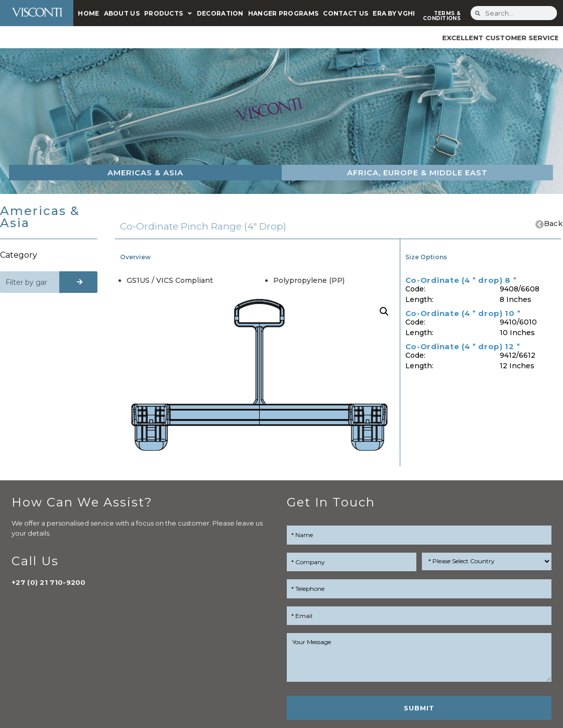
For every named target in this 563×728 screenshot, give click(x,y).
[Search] (79, 282)
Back (553, 224)
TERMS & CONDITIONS (442, 16)
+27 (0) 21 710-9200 (49, 582)
